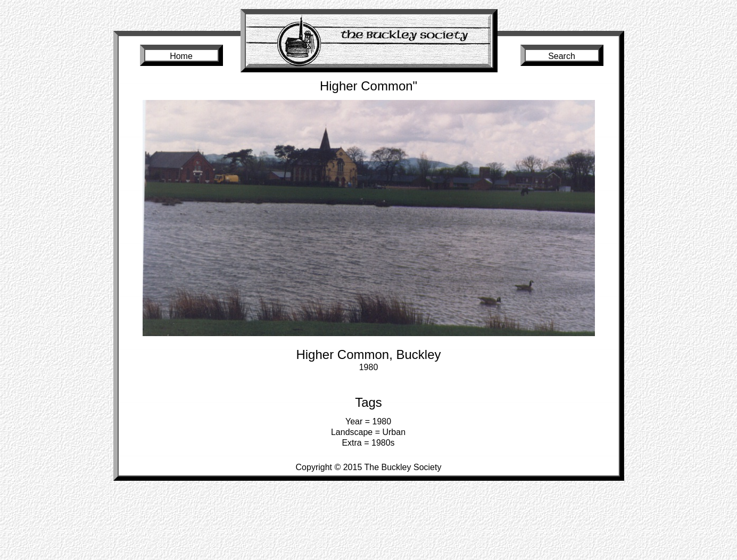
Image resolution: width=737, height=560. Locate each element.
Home (181, 56)
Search (562, 56)
